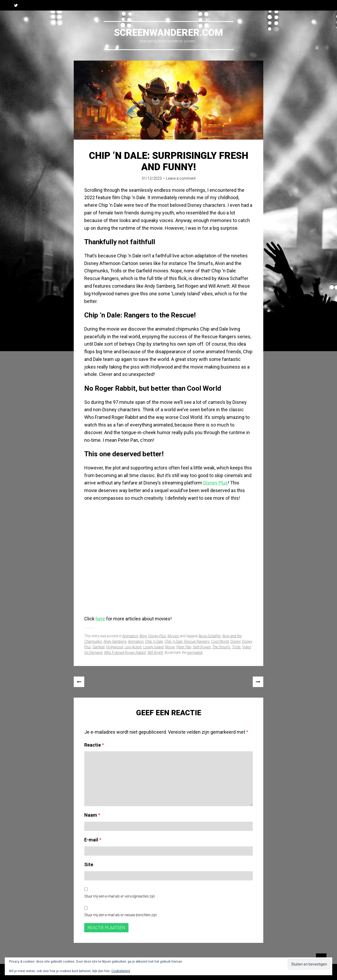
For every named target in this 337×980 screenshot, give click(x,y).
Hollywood (115, 647)
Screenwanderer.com (168, 33)
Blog (143, 636)
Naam (92, 815)
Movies (173, 636)
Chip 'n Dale (154, 641)
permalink (195, 653)
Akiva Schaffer (209, 636)
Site (89, 864)
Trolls (236, 647)
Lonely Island (153, 647)
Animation (130, 636)
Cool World (220, 641)
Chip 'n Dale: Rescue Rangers (187, 641)
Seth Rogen (202, 647)
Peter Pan (184, 647)
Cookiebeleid (121, 971)
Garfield (98, 647)
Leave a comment (181, 178)
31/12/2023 (152, 178)
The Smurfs (221, 647)
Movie (170, 647)
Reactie (94, 745)
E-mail (93, 840)
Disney (235, 641)
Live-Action (133, 647)
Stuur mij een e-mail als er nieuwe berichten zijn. (121, 915)
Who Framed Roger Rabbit (125, 653)
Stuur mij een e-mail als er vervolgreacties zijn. (120, 896)
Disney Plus (215, 483)
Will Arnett (155, 653)
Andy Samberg (115, 641)
